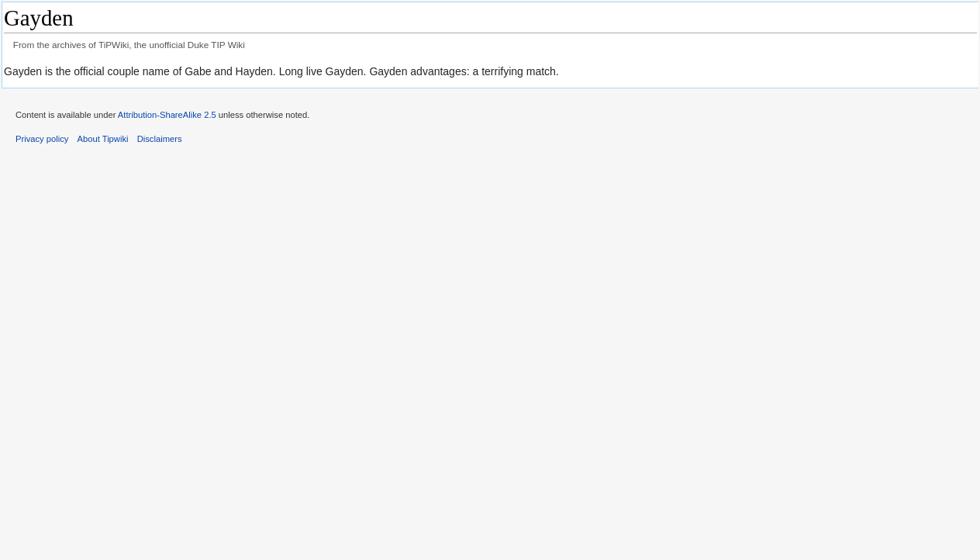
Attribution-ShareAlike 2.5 (167, 115)
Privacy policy (42, 139)
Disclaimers (160, 139)
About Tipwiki (103, 139)
